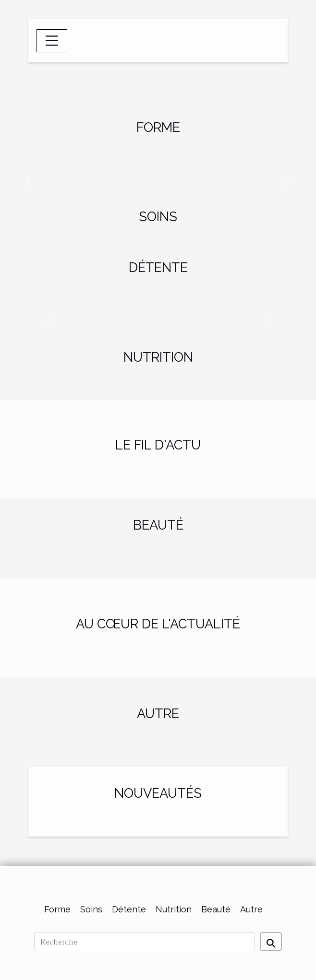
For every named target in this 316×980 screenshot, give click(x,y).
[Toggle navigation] (52, 41)
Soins (91, 909)
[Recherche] (145, 942)
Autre (251, 909)
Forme (57, 909)
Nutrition (174, 909)
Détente (129, 909)
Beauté (216, 909)
